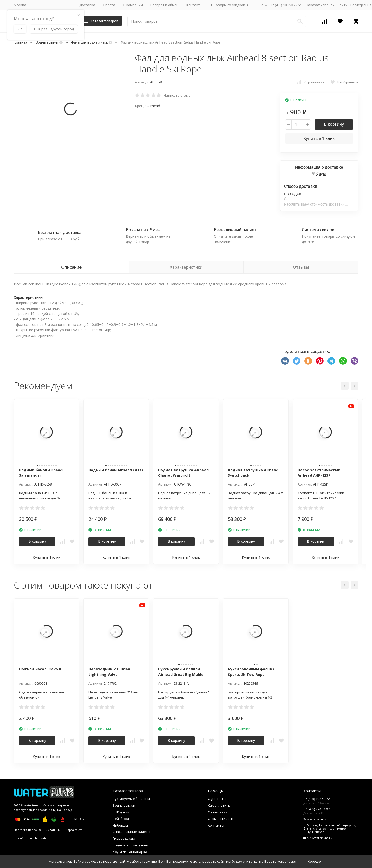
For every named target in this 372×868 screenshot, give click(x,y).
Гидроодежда (124, 838)
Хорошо (314, 861)
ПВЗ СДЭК (293, 194)
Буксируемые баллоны (131, 799)
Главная (21, 42)
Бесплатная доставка (60, 232)
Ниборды (120, 825)
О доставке (217, 799)
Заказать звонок (320, 5)
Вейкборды (122, 819)
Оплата (109, 5)
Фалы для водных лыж (89, 42)
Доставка (87, 5)
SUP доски (121, 812)
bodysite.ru (43, 838)
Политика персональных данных (37, 830)
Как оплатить (219, 805)
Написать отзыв (177, 95)
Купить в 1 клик (319, 138)
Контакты (194, 5)
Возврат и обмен (165, 5)
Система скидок (318, 230)
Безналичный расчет (235, 230)
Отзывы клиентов (223, 819)
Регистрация (361, 5)
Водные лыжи (47, 42)
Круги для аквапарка (130, 852)
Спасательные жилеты (131, 832)
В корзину (334, 124)
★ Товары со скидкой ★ (230, 5)
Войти (343, 5)
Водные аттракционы (131, 845)
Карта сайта (74, 830)
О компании (133, 5)
